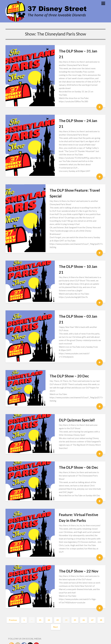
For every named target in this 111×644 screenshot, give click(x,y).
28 (101, 544)
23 (57, 544)
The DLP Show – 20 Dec (69, 323)
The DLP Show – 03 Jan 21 (71, 282)
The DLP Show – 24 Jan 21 (71, 108)
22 (49, 544)
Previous (13, 544)
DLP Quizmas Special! (68, 367)
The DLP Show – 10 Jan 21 (71, 242)
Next (56, 551)
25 (75, 544)
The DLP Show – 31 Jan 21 (71, 51)
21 (40, 544)
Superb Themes (72, 640)
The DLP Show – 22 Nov (69, 502)
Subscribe (18, 591)
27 (92, 544)
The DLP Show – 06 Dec (69, 411)
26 (84, 544)
